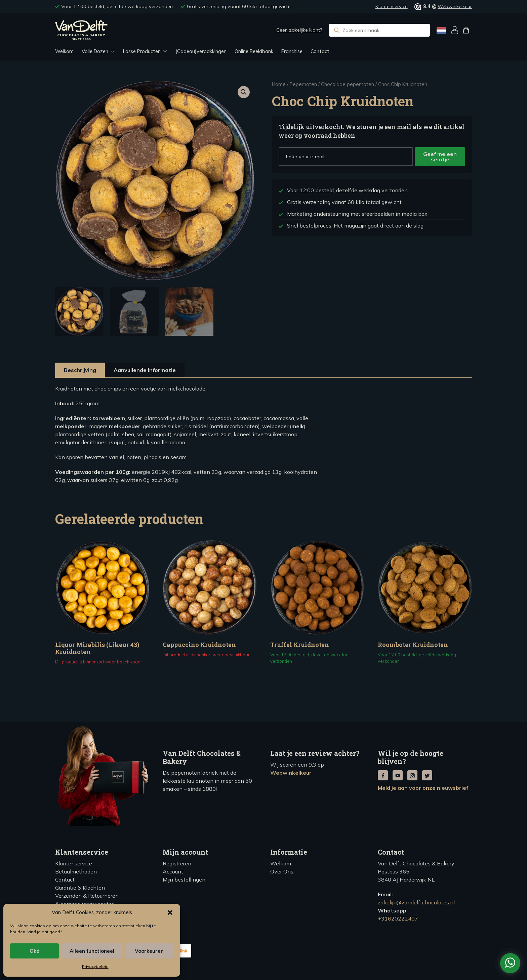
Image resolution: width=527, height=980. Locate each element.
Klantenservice (392, 6)
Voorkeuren (149, 951)
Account (173, 871)
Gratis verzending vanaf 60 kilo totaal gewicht (239, 6)
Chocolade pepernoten (348, 84)
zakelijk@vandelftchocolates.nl (416, 902)
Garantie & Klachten (80, 888)
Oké (34, 951)
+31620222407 (398, 918)
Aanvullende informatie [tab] (145, 370)
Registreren (177, 863)
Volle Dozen (95, 51)
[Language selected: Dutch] (441, 30)
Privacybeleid (95, 966)
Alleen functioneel (92, 951)
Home (279, 84)
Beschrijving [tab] (80, 370)
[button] (170, 912)
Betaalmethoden (76, 871)
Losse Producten (142, 51)
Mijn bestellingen (184, 880)
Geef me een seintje (440, 157)
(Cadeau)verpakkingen (201, 51)
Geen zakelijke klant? (299, 30)
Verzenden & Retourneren (87, 896)
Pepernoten (303, 84)
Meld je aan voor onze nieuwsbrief (423, 788)
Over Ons (282, 871)
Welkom (64, 51)
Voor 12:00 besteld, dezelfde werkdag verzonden (117, 6)
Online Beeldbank (254, 51)
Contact (320, 51)
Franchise (292, 51)
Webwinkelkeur (455, 6)
